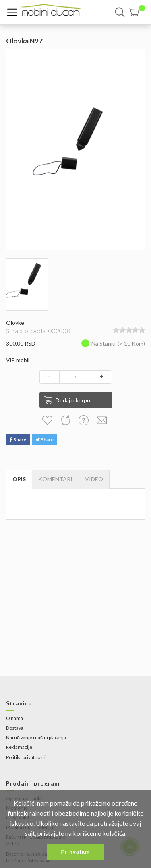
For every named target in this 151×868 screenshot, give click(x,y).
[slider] (129, 330)
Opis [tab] (19, 479)
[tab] (94, 479)
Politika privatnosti (26, 757)
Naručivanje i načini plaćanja (36, 737)
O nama (14, 718)
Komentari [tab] (55, 479)
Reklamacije (19, 747)
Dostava (15, 728)
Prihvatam (76, 852)
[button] (137, 12)
